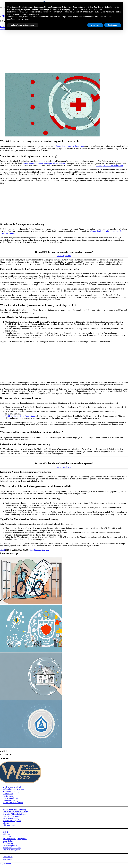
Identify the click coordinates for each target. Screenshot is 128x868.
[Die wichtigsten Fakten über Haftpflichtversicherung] (31, 604)
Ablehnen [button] (95, 25)
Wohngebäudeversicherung (38, 550)
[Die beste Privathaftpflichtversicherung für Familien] (31, 747)
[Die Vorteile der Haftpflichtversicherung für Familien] (31, 699)
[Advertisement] (64, 49)
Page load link (6, 863)
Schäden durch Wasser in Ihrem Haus (69, 146)
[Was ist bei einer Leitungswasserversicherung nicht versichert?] (52, 136)
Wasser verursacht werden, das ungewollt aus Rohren (44, 163)
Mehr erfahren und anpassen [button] (23, 25)
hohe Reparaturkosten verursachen (110, 166)
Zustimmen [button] (113, 25)
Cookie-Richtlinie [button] (86, 10)
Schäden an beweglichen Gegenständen (21, 416)
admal (2, 550)
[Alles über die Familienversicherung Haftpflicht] (31, 651)
